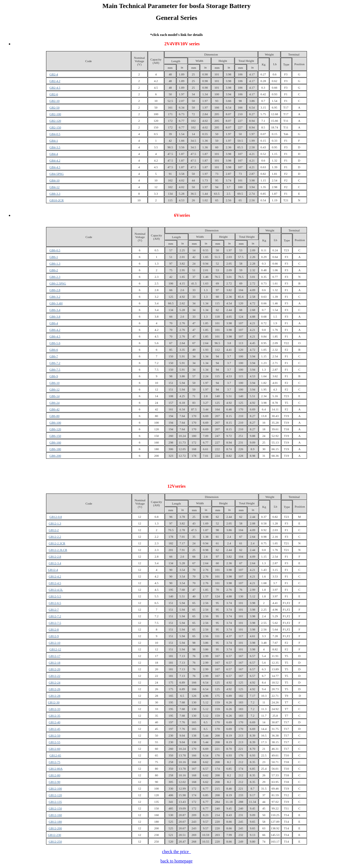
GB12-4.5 (55, 583)
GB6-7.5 (55, 370)
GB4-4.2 (55, 160)
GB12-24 (55, 682)
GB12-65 (55, 755)
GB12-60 (55, 749)
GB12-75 (55, 762)
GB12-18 (55, 663)
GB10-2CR (57, 200)
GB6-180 (55, 449)
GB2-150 (55, 127)
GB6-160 (55, 442)
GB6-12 (54, 389)
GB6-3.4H (56, 303)
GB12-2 (54, 530)
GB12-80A (56, 769)
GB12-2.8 (55, 556)
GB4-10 (54, 180)
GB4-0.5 (55, 134)
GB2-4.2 (55, 81)
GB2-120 (55, 121)
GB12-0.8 (56, 517)
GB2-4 (54, 74)
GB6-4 (54, 323)
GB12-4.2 (55, 576)
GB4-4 (54, 154)
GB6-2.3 (55, 277)
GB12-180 (55, 822)
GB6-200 (55, 456)
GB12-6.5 (55, 603)
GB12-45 (55, 729)
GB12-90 (55, 782)
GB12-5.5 (55, 596)
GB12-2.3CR (57, 543)
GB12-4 (53, 570)
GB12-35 (55, 716)
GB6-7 (54, 356)
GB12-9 (54, 636)
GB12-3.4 (55, 563)
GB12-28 (55, 696)
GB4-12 (54, 187)
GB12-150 (55, 808)
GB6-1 (54, 257)
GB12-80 (55, 775)
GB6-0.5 (55, 250)
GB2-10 (54, 101)
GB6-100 (55, 423)
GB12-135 (55, 802)
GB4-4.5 (55, 167)
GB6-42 (54, 409)
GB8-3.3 (55, 194)
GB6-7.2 (55, 363)
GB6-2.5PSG (58, 283)
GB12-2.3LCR (58, 550)
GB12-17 (55, 656)
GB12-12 (55, 649)
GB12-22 (55, 676)
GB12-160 (55, 815)
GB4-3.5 (55, 147)
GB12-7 (54, 610)
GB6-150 (55, 436)
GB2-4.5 (55, 88)
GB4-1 (54, 141)
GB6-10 (54, 383)
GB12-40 (55, 722)
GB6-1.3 (55, 263)
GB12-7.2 (55, 616)
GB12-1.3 (55, 523)
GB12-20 (55, 669)
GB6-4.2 (55, 330)
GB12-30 (54, 702)
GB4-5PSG (57, 174)
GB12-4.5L (56, 590)
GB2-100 (55, 114)
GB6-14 (54, 396)
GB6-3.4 (55, 310)
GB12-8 (54, 629)
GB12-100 (55, 788)
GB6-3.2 (55, 297)
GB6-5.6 (55, 343)
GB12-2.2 (55, 537)
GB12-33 (55, 709)
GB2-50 (54, 107)
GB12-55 (55, 742)
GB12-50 (55, 735)
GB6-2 (54, 270)
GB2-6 (54, 94)
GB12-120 (55, 795)
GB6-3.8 (55, 316)
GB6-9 (54, 376)
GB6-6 (54, 350)
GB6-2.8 (55, 290)
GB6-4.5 (55, 336)
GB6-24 (54, 403)
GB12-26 (55, 689)
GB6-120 (55, 429)
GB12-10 (55, 643)
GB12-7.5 (55, 623)
